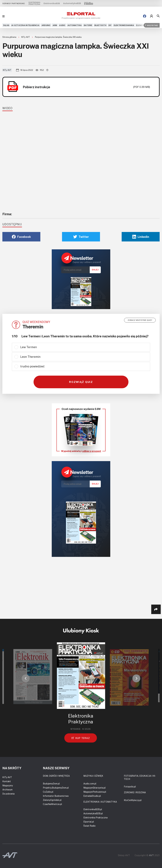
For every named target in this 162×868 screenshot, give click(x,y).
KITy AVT (26, 37)
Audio (62, 25)
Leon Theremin (30, 357)
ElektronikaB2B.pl (93, 809)
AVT (151, 855)
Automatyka (75, 25)
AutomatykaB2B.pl (93, 813)
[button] (26, 678)
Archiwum (7, 790)
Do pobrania (8, 794)
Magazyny (8, 785)
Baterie (88, 25)
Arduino (46, 25)
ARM (55, 25)
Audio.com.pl (90, 784)
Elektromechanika (124, 25)
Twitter (81, 237)
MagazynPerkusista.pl (95, 792)
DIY (110, 25)
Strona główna (10, 37)
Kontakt (7, 781)
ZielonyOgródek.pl (52, 800)
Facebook (21, 237)
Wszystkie (152, 25)
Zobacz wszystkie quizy (140, 320)
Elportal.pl (89, 822)
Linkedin (141, 237)
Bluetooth (100, 25)
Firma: (7, 214)
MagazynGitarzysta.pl (95, 788)
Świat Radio (89, 826)
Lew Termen (29, 347)
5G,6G (6, 25)
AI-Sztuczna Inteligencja (25, 25)
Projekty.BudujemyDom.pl (56, 788)
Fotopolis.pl (130, 787)
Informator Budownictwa (56, 796)
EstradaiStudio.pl (92, 796)
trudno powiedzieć (32, 366)
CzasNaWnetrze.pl (52, 804)
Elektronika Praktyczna (95, 818)
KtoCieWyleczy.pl (133, 800)
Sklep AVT (124, 855)
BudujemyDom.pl (51, 784)
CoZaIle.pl (48, 792)
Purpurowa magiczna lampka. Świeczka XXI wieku (58, 37)
